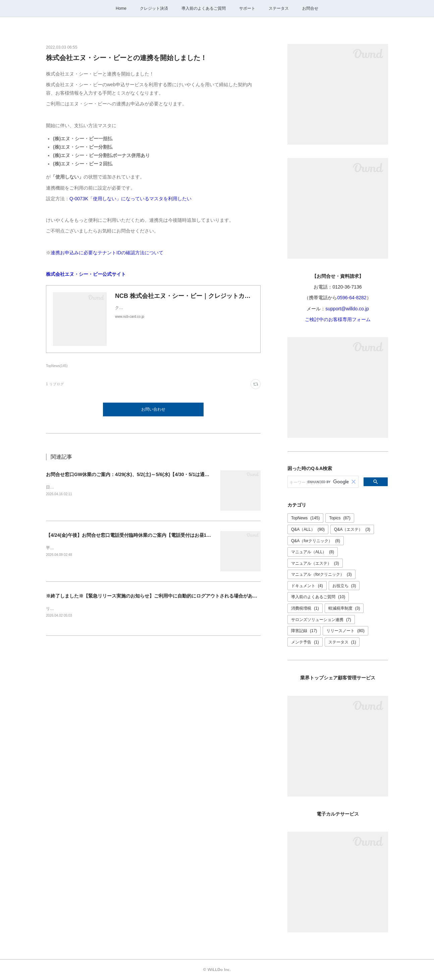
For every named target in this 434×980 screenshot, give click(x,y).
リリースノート (345, 631)
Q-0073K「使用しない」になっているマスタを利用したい (130, 199)
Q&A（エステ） (352, 529)
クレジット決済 (154, 8)
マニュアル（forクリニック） (321, 574)
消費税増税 (305, 608)
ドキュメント (307, 586)
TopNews (305, 518)
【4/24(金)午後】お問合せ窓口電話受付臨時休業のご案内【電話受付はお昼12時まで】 (137, 535)
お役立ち (344, 586)
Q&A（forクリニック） (316, 541)
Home (121, 8)
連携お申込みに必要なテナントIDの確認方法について (107, 253)
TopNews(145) (57, 366)
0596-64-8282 (352, 298)
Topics (340, 518)
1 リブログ (55, 384)
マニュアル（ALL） (313, 552)
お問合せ (310, 8)
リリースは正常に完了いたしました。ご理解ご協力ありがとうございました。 (116, 609)
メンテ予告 (305, 642)
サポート (247, 8)
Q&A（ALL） (308, 529)
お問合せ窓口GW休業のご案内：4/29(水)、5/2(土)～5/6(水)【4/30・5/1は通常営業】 (135, 474)
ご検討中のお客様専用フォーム (338, 319)
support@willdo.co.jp (347, 309)
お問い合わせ (153, 409)
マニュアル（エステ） (315, 563)
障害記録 (304, 631)
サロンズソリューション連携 (321, 620)
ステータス (279, 8)
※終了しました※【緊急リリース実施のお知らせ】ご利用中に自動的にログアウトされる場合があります (156, 596)
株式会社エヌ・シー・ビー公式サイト (86, 274)
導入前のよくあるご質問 (204, 8)
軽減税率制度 (344, 608)
